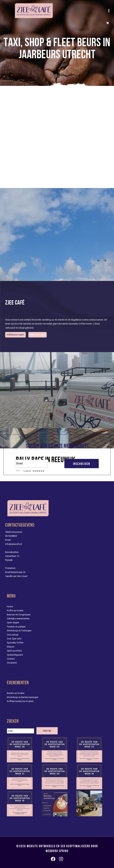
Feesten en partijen (16, 627)
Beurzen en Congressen (19, 615)
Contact (11, 659)
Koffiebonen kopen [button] (15, 335)
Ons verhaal (13, 635)
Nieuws (11, 647)
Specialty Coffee (15, 643)
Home (10, 607)
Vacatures (12, 663)
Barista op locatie (16, 693)
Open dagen (13, 622)
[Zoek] (21, 731)
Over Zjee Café (14, 639)
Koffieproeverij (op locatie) (20, 701)
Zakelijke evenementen (18, 619)
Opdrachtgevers (15, 655)
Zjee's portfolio (14, 651)
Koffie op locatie (15, 610)
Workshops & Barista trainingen (23, 697)
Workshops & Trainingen (19, 631)
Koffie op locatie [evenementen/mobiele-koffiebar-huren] (38, 335)
